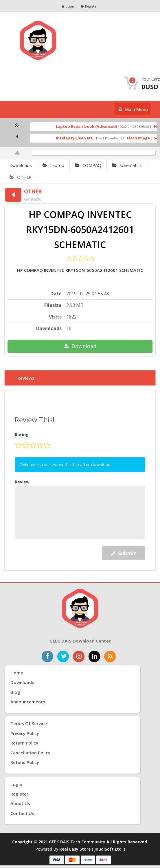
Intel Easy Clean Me (77, 138)
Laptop (53, 165)
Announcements (28, 702)
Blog (15, 692)
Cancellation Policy (30, 753)
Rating (22, 435)
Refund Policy (25, 762)
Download (80, 346)
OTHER (21, 177)
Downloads (21, 165)
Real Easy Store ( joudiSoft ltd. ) (92, 849)
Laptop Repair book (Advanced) (90, 126)
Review (22, 482)
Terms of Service (29, 723)
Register (89, 6)
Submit (124, 553)
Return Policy (24, 743)
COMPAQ (88, 165)
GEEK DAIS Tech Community (77, 842)
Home (17, 673)
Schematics (127, 165)
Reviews (26, 378)
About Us (20, 803)
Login (68, 6)
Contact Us (22, 813)
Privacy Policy (25, 733)
